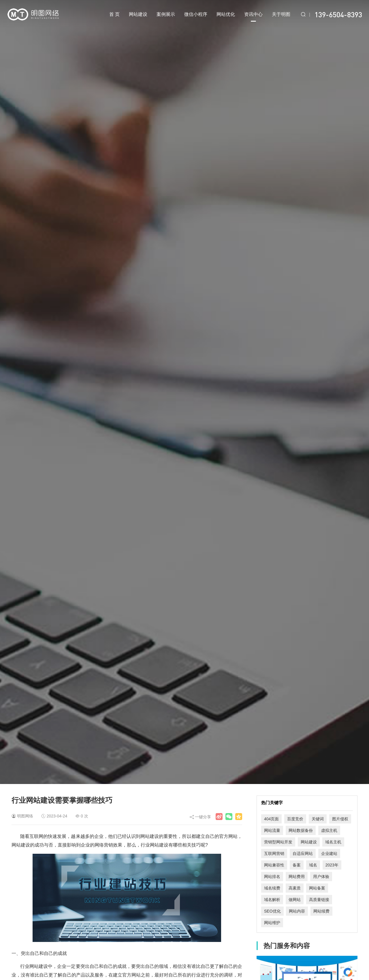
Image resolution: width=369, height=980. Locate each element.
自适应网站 (303, 853)
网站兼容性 (274, 865)
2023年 (332, 865)
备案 (297, 865)
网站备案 (317, 888)
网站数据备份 (301, 830)
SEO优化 (272, 911)
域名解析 (272, 900)
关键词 (318, 819)
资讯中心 (253, 17)
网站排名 (272, 877)
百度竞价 (295, 819)
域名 (313, 865)
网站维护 (272, 923)
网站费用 (297, 877)
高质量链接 (319, 900)
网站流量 (272, 830)
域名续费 (272, 888)
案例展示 (166, 14)
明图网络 (25, 816)
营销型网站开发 (278, 842)
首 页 (114, 14)
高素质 (295, 888)
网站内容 (297, 911)
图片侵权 (340, 819)
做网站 (295, 900)
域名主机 (333, 842)
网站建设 (138, 14)
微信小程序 (196, 14)
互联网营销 (274, 853)
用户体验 (321, 877)
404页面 (271, 819)
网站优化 (226, 14)
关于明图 (281, 14)
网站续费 (321, 911)
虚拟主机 (329, 830)
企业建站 (329, 853)
